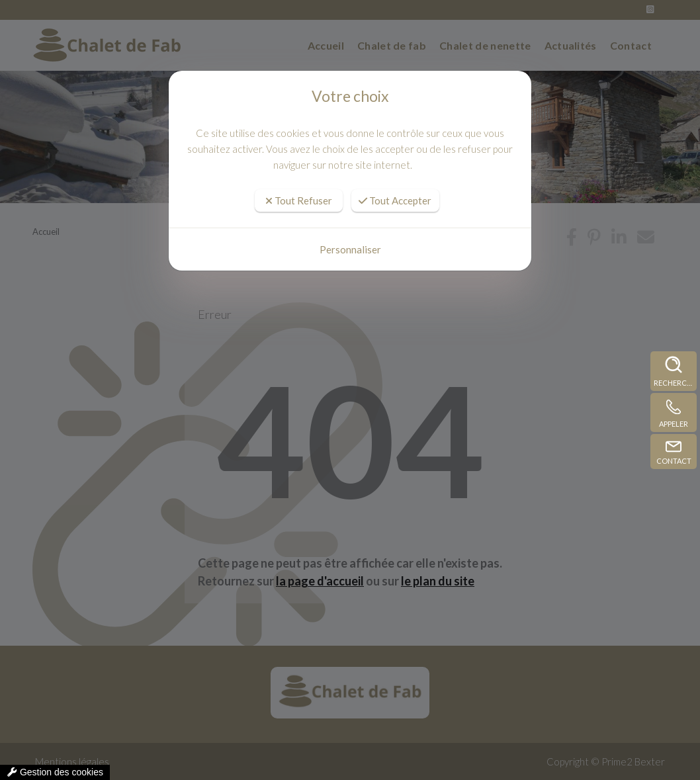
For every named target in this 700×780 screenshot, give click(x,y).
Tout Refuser (299, 200)
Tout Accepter (395, 200)
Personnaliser (350, 249)
